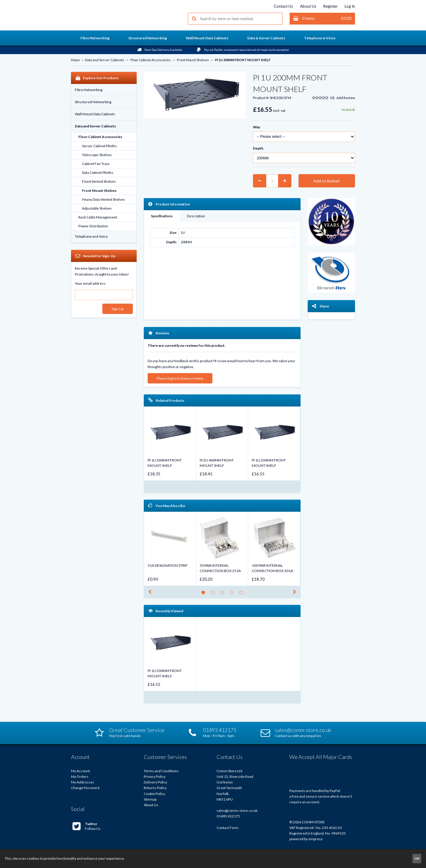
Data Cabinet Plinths (98, 173)
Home (75, 60)
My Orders (80, 776)
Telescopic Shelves (97, 155)
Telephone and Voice (91, 236)
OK (417, 858)
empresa (315, 839)
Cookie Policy (154, 794)
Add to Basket (327, 181)
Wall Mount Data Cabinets (95, 114)
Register (330, 6)
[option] (170, 443)
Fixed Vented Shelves (99, 181)
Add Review (346, 98)
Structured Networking (93, 102)
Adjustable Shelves (97, 208)
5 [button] (243, 594)
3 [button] (224, 594)
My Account (80, 771)
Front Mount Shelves (193, 60)
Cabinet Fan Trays (96, 164)
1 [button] (205, 594)
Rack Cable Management (98, 217)
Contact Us (283, 6)
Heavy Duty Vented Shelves (104, 199)
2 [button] (214, 594)
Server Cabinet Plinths (99, 146)
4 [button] (233, 594)
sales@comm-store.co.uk (237, 810)
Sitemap (150, 799)
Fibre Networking (89, 90)
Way (256, 127)
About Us (308, 6)
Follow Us (87, 826)
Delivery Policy (155, 782)
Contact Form (227, 828)
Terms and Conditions (161, 771)
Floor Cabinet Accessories (151, 60)
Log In (350, 6)
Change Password (85, 788)
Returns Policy (155, 788)
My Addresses (83, 782)
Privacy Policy (155, 776)
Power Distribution (93, 226)
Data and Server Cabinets (105, 60)
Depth (258, 148)
